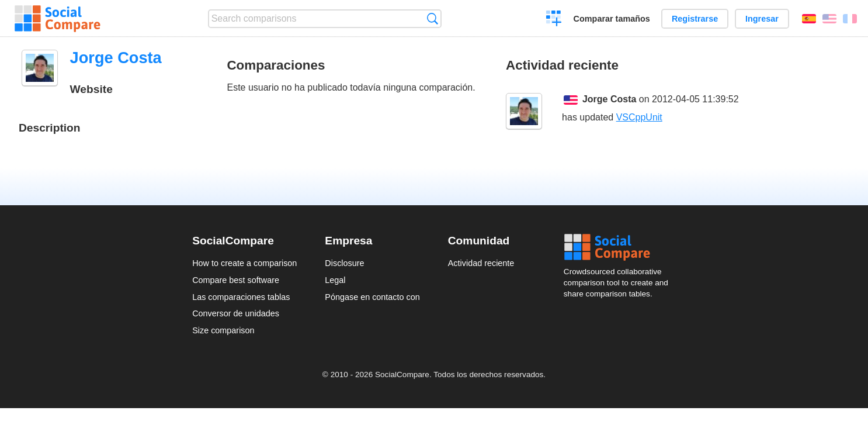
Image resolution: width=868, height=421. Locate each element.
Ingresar (762, 19)
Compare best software (236, 280)
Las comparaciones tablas (241, 297)
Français (850, 19)
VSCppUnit (639, 117)
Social (620, 247)
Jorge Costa (609, 99)
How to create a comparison (244, 263)
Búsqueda (433, 18)
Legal (335, 280)
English (829, 19)
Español (809, 19)
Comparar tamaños (612, 19)
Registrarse (695, 19)
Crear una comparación (554, 20)
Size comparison (223, 330)
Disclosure (344, 263)
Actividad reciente (481, 263)
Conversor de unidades (236, 313)
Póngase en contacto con (372, 297)
